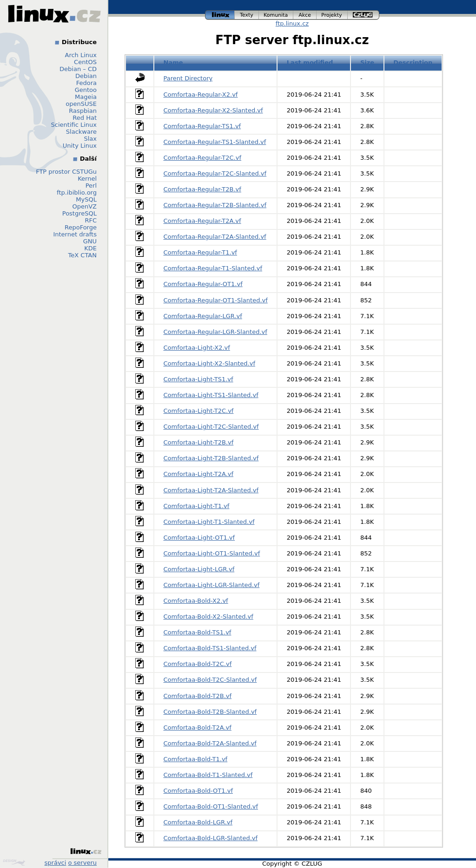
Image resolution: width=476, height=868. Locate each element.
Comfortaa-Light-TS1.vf (198, 379)
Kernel (87, 179)
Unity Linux (80, 146)
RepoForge (81, 227)
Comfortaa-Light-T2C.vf (199, 411)
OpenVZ (84, 206)
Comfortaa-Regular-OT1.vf (203, 284)
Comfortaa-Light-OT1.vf (199, 538)
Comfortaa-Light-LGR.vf (199, 569)
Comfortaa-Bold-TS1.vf (198, 632)
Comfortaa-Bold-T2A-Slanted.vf (210, 743)
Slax (90, 139)
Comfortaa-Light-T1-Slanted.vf (209, 522)
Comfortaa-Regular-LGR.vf (203, 316)
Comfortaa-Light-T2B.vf (199, 442)
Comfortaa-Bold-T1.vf (196, 759)
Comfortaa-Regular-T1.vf (200, 252)
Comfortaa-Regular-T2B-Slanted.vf (215, 205)
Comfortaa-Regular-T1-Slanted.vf (213, 268)
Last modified (310, 62)
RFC (91, 220)
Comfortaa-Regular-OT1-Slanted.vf (216, 300)
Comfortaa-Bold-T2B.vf (198, 696)
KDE (90, 248)
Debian (86, 76)
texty (247, 15)
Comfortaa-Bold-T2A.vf (198, 728)
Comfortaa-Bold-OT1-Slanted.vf (211, 806)
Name (173, 62)
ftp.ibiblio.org (77, 193)
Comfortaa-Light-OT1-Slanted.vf (212, 553)
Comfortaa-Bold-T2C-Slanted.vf (210, 680)
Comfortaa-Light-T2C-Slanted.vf (211, 427)
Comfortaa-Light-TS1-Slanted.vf (211, 395)
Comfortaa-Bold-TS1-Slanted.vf (210, 648)
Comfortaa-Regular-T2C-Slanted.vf (215, 173)
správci (56, 863)
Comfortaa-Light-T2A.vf (199, 474)
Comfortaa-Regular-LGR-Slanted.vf (215, 332)
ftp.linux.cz (292, 23)
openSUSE (81, 104)
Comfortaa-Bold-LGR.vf (198, 822)
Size (367, 62)
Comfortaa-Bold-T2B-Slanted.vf (210, 712)
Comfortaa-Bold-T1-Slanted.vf (208, 775)
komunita (276, 15)
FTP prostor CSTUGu (66, 172)
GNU (90, 241)
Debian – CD (78, 69)
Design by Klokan (14, 862)
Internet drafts (75, 234)
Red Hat (85, 118)
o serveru (83, 863)
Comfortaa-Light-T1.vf (197, 506)
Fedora (86, 83)
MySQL (86, 199)
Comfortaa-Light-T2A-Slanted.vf (211, 490)
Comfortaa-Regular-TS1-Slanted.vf (215, 142)
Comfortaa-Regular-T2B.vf (202, 189)
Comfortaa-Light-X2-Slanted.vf (209, 363)
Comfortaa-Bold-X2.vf (196, 601)
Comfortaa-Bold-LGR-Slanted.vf (211, 838)
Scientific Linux (74, 125)
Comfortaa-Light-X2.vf (197, 348)
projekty (332, 15)
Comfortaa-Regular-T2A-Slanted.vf (215, 237)
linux (220, 15)
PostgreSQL (79, 213)
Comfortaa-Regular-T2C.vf (203, 158)
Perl (91, 186)
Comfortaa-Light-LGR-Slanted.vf (212, 585)
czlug (364, 15)
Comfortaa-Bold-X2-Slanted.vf (208, 617)
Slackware (81, 132)
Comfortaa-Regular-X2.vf (201, 95)
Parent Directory (188, 78)
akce (305, 15)
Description (413, 62)
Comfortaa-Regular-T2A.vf (202, 221)
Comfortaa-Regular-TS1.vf (202, 126)
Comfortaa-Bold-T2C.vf (198, 664)
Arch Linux (81, 55)
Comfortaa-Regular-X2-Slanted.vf (213, 110)
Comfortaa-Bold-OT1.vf (198, 791)
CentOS (85, 62)
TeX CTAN (83, 255)
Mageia (86, 97)
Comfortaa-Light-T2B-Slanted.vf (211, 458)
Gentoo (86, 90)
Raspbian (83, 111)
